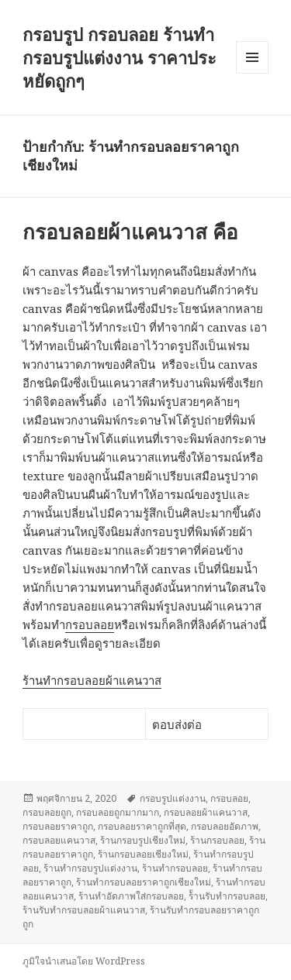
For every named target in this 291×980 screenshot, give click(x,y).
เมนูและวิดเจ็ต (252, 57)
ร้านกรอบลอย (217, 840)
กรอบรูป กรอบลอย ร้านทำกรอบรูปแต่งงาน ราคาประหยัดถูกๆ (120, 57)
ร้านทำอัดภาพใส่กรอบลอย (131, 896)
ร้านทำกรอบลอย (175, 868)
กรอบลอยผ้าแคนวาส (206, 812)
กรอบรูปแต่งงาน (173, 798)
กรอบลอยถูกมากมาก (118, 812)
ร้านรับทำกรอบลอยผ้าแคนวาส (84, 910)
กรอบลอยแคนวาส (59, 840)
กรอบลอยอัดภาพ (225, 826)
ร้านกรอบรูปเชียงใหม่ (143, 840)
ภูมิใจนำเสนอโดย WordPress (84, 961)
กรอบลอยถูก (47, 812)
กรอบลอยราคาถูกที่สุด (142, 826)
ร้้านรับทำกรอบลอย (227, 896)
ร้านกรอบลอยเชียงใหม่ (143, 854)
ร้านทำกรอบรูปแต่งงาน (90, 868)
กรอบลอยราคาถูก (58, 826)
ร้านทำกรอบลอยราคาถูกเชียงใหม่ (144, 882)
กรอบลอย (90, 624)
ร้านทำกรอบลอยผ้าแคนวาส (92, 680)
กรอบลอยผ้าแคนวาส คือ (130, 232)
